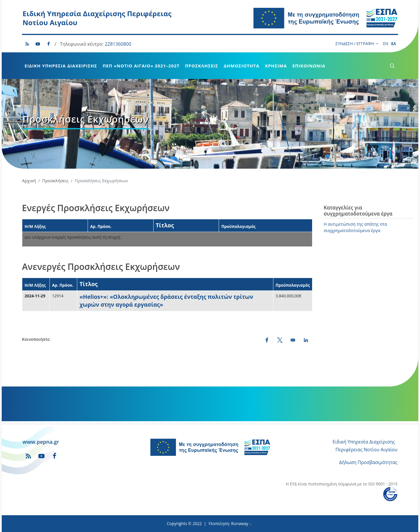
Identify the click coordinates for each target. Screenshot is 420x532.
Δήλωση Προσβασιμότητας (368, 462)
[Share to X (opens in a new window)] (280, 340)
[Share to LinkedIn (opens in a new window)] (306, 340)
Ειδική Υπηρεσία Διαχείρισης (61, 66)
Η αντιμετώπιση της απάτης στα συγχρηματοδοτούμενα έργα (355, 227)
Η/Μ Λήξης (35, 226)
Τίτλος (165, 225)
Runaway (242, 523)
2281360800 (118, 44)
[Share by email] (293, 340)
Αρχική (29, 181)
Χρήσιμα (276, 66)
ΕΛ (394, 44)
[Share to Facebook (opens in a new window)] (267, 340)
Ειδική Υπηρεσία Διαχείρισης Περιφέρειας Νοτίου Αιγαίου (97, 18)
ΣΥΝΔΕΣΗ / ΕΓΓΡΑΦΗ (357, 44)
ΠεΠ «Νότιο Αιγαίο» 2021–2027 (141, 66)
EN (386, 44)
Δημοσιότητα (241, 66)
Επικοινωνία (309, 66)
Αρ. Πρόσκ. (101, 226)
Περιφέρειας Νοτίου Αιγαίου (366, 450)
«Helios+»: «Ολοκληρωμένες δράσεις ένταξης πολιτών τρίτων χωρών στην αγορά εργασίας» (166, 301)
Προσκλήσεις (201, 66)
